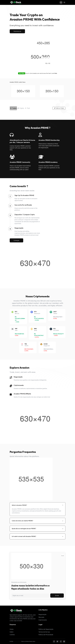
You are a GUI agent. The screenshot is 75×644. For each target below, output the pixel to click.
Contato (12, 635)
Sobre (12, 632)
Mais (56, 73)
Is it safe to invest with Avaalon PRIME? (24, 536)
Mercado (41, 617)
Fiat (27, 108)
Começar (16, 240)
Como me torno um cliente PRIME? (22, 521)
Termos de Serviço (44, 632)
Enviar (57, 596)
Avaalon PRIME (17, 641)
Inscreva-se (17, 31)
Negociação (42, 614)
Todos (13, 108)
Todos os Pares (59, 108)
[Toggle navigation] (64, 2)
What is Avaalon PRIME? (19, 505)
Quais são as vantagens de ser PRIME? (24, 529)
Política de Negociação (46, 629)
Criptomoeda (43, 620)
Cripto (21, 108)
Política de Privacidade (46, 635)
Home (12, 629)
